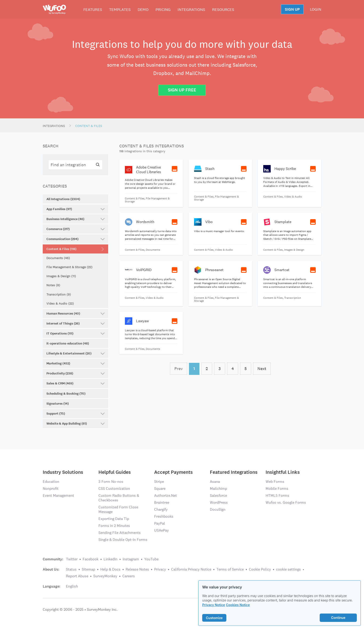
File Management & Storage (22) (69, 267)
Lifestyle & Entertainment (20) (75, 353)
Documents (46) (58, 258)
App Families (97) (75, 209)
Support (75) (75, 414)
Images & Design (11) (61, 276)
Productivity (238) (75, 373)
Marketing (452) (75, 363)
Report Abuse (77, 576)
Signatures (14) (58, 404)
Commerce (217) (75, 229)
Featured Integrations (234, 472)
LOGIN (316, 9)
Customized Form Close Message (118, 509)
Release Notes (137, 569)
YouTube (151, 559)
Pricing (163, 10)
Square (160, 489)
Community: (53, 559)
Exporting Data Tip (114, 519)
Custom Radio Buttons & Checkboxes (119, 498)
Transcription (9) (59, 294)
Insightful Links (283, 472)
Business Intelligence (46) (75, 219)
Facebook (91, 559)
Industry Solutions (63, 472)
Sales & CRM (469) (75, 383)
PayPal (160, 523)
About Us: (51, 569)
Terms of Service (230, 569)
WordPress (219, 502)
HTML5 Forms (277, 495)
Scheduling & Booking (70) (66, 394)
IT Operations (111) (75, 333)
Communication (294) (75, 239)
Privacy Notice (214, 605)
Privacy (160, 569)
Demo (143, 10)
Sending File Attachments (120, 533)
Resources (223, 10)
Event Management (58, 495)
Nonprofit (51, 489)
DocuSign (218, 509)
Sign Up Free (182, 90)
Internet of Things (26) (75, 323)
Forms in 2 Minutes (114, 526)
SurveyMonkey (105, 576)
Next (262, 369)
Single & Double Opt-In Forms (123, 540)
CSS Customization (114, 489)
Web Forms (275, 482)
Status (71, 569)
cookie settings (288, 569)
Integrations (191, 10)
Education (51, 482)
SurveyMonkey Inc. (102, 609)
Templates (120, 10)
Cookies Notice (238, 605)
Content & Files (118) (75, 249)
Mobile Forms (277, 489)
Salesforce (218, 495)
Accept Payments (173, 472)
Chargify (161, 509)
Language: (52, 586)
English (72, 586)
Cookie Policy (260, 569)
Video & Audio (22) (60, 303)
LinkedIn (110, 559)
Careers (129, 576)
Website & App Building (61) (75, 424)
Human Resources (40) (75, 313)
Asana (215, 482)
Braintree (162, 502)
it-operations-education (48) (68, 343)
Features (93, 10)
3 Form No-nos (111, 482)
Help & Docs (110, 569)
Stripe (159, 482)
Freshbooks (164, 516)
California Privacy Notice (191, 569)
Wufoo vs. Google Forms (286, 502)
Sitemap (88, 569)
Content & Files (89, 126)
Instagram (131, 559)
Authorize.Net (166, 495)
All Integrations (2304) (63, 199)
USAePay (161, 530)
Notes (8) (53, 285)
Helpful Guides (115, 472)
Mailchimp (218, 489)
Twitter (72, 559)
